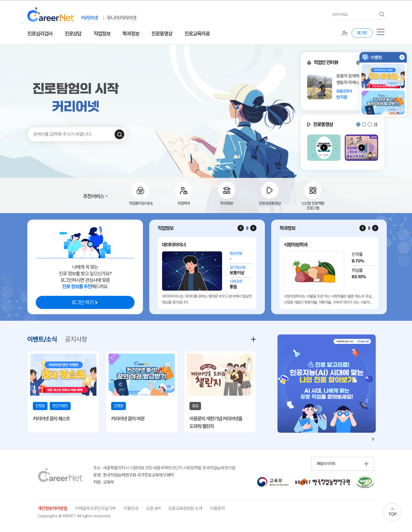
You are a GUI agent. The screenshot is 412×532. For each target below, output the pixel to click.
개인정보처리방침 (53, 508)
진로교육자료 (197, 34)
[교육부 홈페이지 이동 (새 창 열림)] (273, 482)
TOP (392, 514)
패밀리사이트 (326, 464)
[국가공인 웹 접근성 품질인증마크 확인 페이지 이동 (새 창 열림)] (365, 482)
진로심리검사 (40, 34)
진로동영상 (162, 34)
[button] (358, 63)
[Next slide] (253, 228)
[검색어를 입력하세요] (354, 15)
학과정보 (131, 34)
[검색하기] (119, 134)
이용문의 (217, 508)
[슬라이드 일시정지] (376, 124)
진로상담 (73, 34)
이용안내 (131, 508)
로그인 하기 (83, 302)
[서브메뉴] (381, 32)
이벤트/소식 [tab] (42, 339)
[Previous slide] (241, 228)
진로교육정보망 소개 (185, 508)
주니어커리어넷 (121, 18)
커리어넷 (89, 18)
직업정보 (102, 34)
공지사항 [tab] (76, 339)
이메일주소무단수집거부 (95, 508)
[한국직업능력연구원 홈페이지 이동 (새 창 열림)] (323, 482)
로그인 (362, 33)
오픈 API (153, 508)
